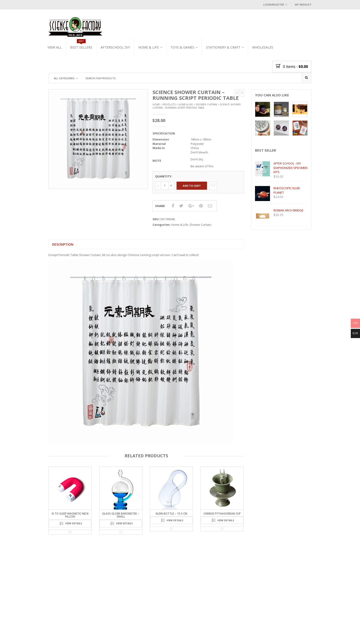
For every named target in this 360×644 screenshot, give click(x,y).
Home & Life (148, 47)
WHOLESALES (263, 47)
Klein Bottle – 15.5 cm (171, 516)
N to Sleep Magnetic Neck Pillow (70, 518)
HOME (56, 635)
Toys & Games (182, 47)
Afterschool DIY (115, 47)
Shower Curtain (206, 107)
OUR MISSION (71, 635)
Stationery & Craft (223, 47)
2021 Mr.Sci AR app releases (83, 597)
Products (169, 107)
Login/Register (274, 5)
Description (63, 247)
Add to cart (192, 188)
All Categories (64, 78)
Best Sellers (81, 47)
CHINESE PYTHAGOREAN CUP (222, 516)
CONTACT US (110, 635)
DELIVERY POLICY (132, 635)
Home (156, 107)
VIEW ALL (55, 47)
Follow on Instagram (193, 613)
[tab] (63, 247)
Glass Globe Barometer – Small (121, 518)
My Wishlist (303, 5)
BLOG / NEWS (91, 635)
